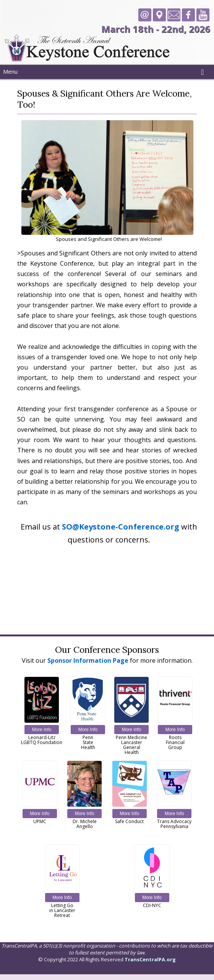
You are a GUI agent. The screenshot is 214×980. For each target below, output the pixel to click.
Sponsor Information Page (88, 660)
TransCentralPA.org (150, 959)
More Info (42, 730)
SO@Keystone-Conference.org (121, 527)
